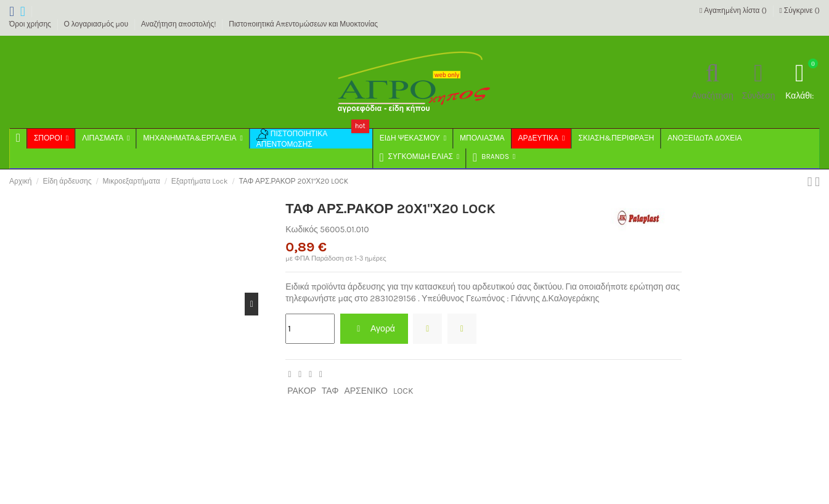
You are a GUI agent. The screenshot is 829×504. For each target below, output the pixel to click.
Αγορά (374, 329)
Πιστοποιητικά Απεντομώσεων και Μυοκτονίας (303, 24)
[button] (493, 158)
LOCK (403, 391)
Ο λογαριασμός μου (97, 24)
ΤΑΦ (330, 391)
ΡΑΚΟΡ (302, 391)
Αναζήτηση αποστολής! (180, 24)
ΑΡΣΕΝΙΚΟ (365, 391)
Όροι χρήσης (31, 24)
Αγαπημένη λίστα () (734, 10)
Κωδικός (301, 230)
